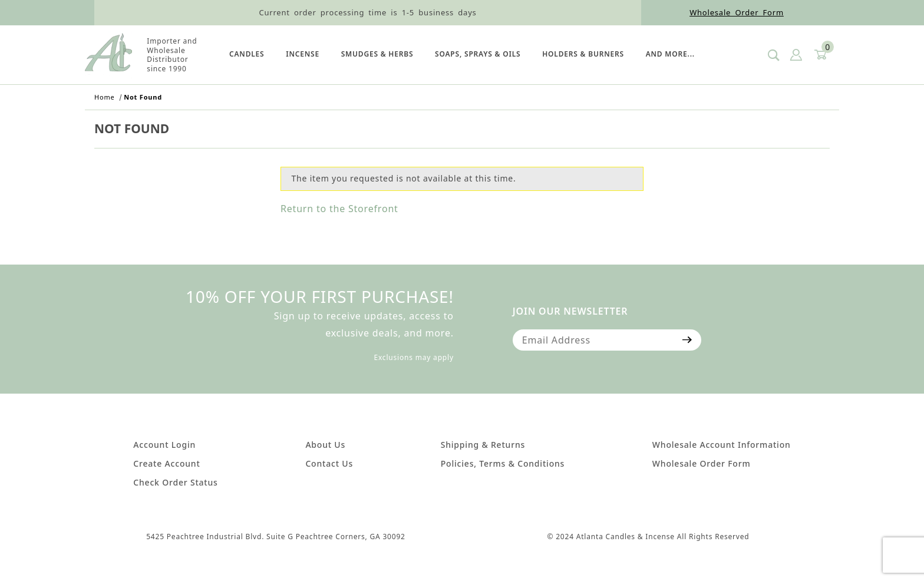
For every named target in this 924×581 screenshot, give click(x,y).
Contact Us (329, 463)
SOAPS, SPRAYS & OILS (478, 54)
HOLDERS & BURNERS (583, 54)
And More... (670, 54)
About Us (325, 445)
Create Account (166, 463)
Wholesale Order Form (737, 12)
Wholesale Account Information (722, 445)
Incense (303, 54)
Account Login (164, 445)
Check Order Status (175, 482)
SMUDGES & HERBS (377, 54)
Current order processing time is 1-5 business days (367, 12)
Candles (247, 54)
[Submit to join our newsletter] (687, 340)
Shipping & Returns (483, 445)
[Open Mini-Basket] (820, 55)
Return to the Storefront (339, 209)
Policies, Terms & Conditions (503, 463)
